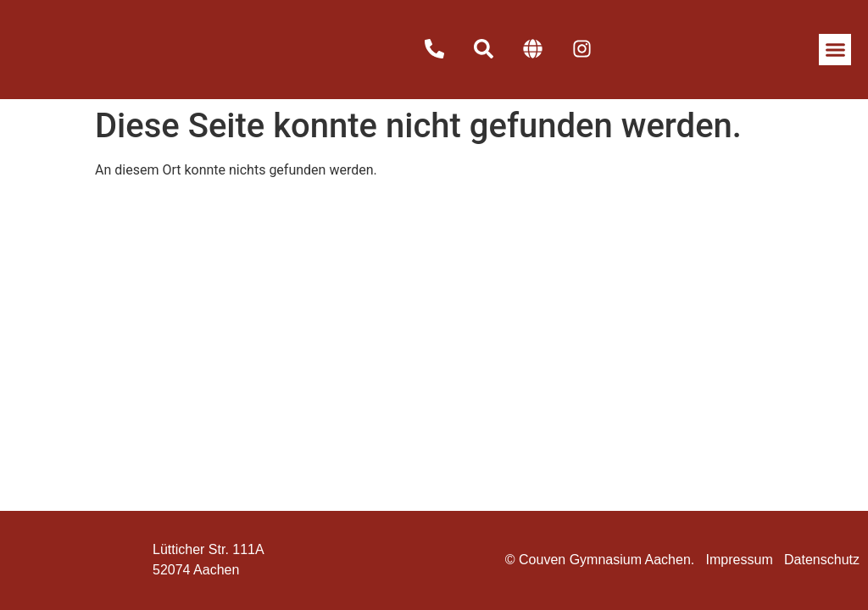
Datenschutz (822, 560)
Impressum (740, 560)
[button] (835, 50)
